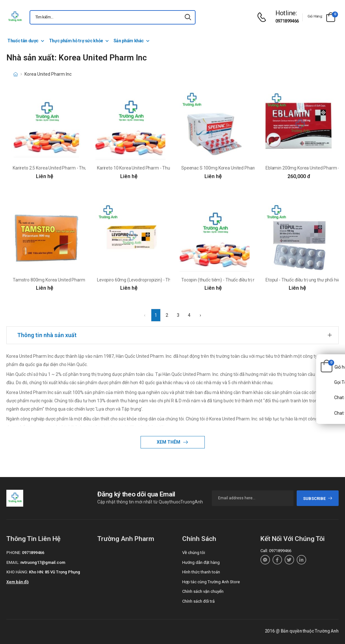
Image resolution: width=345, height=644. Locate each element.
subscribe (318, 499)
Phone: (14, 553)
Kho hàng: (17, 572)
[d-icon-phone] (263, 17)
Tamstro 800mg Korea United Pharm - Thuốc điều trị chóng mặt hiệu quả (83, 280)
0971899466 (287, 21)
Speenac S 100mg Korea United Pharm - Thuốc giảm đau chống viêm (249, 168)
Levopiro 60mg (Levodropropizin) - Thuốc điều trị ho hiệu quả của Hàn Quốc (170, 280)
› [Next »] (200, 315)
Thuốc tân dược (23, 41)
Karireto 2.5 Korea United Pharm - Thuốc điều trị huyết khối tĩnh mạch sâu (84, 168)
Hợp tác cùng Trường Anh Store (211, 582)
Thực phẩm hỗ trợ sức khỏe (76, 41)
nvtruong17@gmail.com (43, 562)
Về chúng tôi (194, 553)
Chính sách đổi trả (198, 601)
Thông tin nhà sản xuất (47, 335)
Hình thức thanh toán (201, 572)
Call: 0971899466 (276, 551)
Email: (13, 562)
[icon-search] (188, 17)
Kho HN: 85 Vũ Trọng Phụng (55, 572)
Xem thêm (169, 442)
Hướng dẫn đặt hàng (201, 562)
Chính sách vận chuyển (203, 591)
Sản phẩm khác (129, 41)
